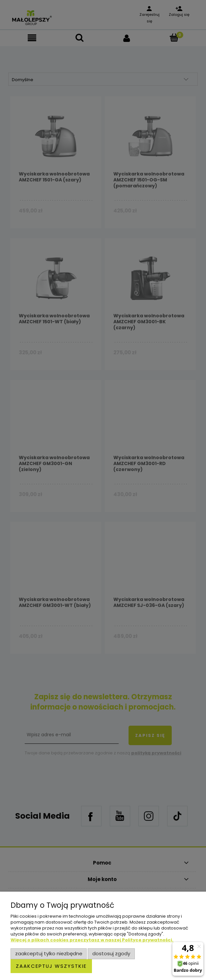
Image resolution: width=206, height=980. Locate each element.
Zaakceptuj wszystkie (51, 966)
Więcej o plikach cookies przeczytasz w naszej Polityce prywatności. (92, 940)
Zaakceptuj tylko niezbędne (49, 953)
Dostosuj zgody (111, 953)
